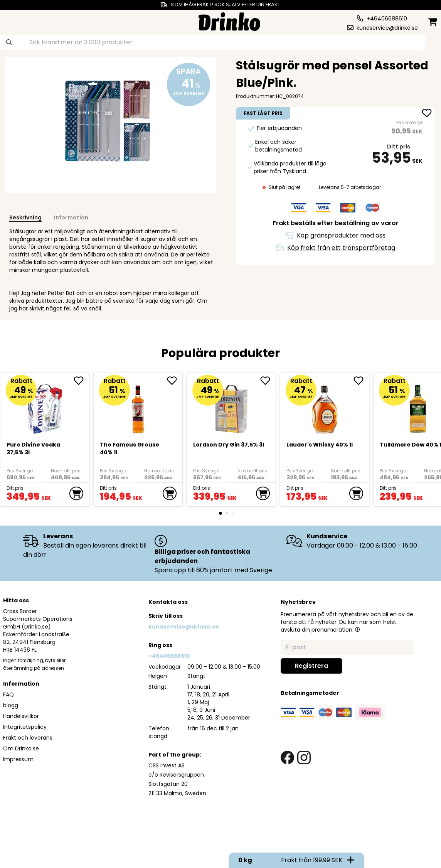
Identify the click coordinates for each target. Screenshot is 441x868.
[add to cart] (76, 494)
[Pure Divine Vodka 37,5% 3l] (45, 406)
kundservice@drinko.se (184, 627)
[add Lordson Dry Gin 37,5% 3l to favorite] (268, 381)
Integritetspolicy (25, 727)
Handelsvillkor (21, 716)
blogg (11, 705)
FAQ (8, 694)
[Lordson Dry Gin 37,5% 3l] (231, 406)
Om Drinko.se (21, 748)
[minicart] (433, 22)
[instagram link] (304, 758)
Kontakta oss (168, 602)
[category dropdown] (27, 21)
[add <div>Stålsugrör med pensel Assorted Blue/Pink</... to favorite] (427, 114)
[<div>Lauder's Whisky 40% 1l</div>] (325, 406)
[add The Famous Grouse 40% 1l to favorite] (175, 381)
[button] (357, 629)
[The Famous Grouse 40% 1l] (138, 406)
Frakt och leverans (28, 738)
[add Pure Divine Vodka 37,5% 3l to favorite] (81, 381)
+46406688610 (169, 656)
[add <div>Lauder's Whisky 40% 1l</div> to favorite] (361, 381)
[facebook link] (287, 758)
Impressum (18, 759)
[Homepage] (229, 21)
